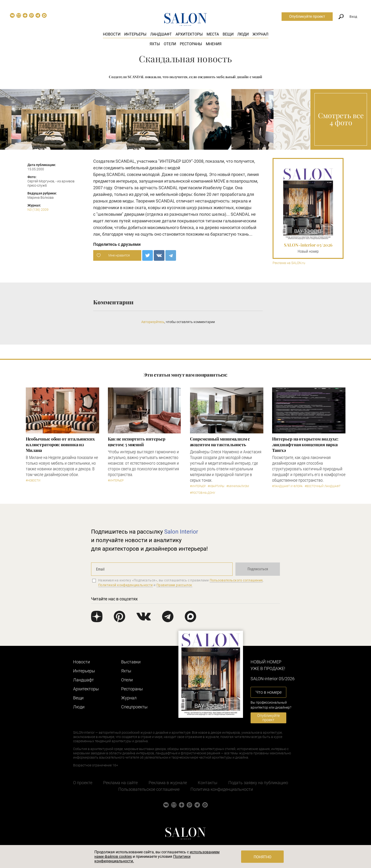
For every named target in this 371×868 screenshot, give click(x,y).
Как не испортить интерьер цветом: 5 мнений (137, 442)
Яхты (155, 44)
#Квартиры (216, 486)
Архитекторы (189, 34)
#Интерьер (116, 481)
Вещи (228, 34)
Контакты (208, 783)
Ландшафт (161, 34)
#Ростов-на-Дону (203, 493)
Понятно (263, 857)
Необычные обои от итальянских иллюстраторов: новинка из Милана (60, 445)
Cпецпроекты (134, 707)
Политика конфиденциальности (222, 789)
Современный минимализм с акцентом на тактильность (220, 442)
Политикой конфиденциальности (126, 585)
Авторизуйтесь (153, 322)
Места (213, 34)
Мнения (214, 44)
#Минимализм (238, 486)
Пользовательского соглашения (236, 580)
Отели (170, 44)
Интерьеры (135, 34)
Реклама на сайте (120, 783)
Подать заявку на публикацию (258, 783)
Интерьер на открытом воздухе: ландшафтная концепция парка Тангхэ (305, 445)
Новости (112, 34)
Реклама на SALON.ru (289, 263)
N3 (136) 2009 (38, 210)
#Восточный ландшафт (323, 486)
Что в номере (269, 692)
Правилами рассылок (174, 585)
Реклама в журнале (168, 783)
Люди (243, 34)
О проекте (83, 783)
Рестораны (191, 44)
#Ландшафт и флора (287, 486)
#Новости (33, 481)
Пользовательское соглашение (149, 789)
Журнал (260, 34)
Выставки (131, 662)
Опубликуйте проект (307, 16)
